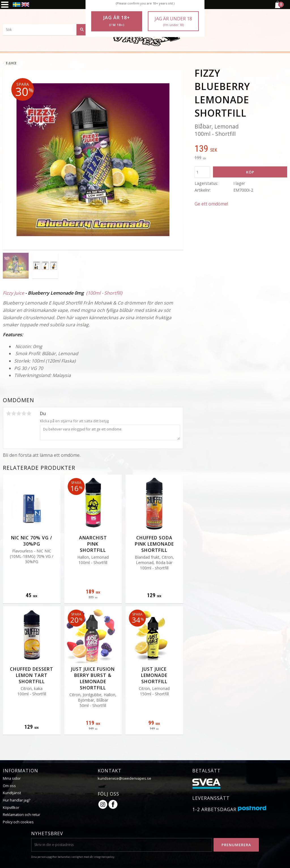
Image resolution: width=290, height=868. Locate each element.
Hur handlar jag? (17, 800)
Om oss (9, 786)
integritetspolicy (104, 857)
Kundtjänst (12, 793)
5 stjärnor (29, 413)
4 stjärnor (24, 413)
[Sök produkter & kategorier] (45, 30)
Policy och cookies (18, 822)
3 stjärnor (19, 413)
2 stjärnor (14, 413)
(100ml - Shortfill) (104, 293)
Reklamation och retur (22, 815)
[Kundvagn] (277, 7)
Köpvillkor (11, 807)
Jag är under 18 (173, 21)
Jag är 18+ (117, 21)
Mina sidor (12, 778)
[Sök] (82, 30)
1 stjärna (8, 413)
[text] (241, 149)
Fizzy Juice (13, 293)
